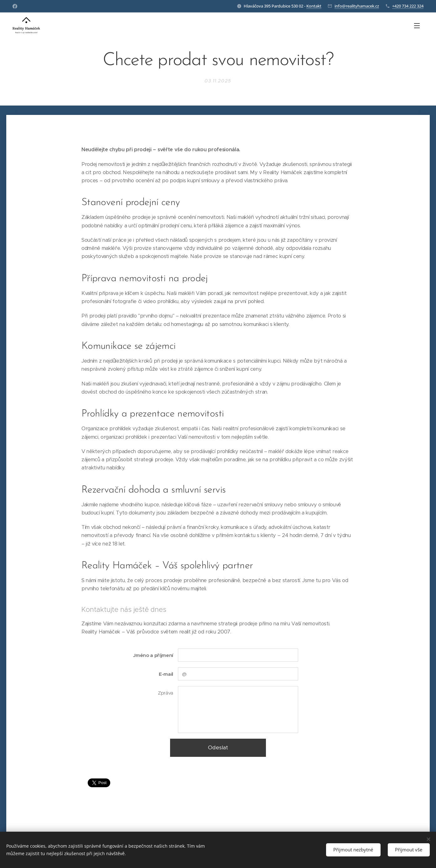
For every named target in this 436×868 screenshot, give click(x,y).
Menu (417, 26)
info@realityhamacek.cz (357, 6)
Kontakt (314, 6)
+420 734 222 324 (408, 6)
